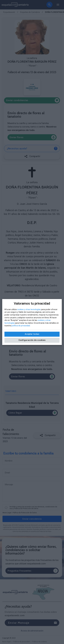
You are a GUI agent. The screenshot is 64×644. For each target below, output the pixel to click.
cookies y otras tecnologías (29, 309)
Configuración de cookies (32, 340)
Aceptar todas (32, 334)
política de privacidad (21, 326)
